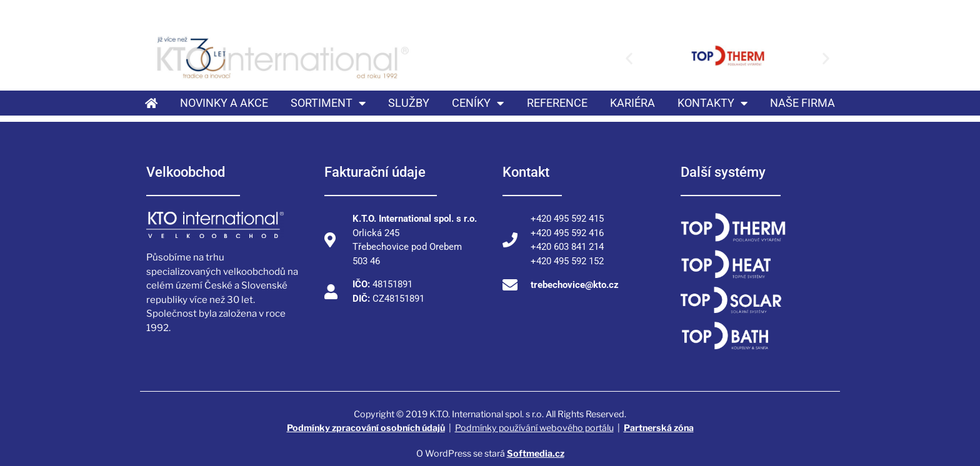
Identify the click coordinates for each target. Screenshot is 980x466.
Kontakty (712, 103)
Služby (409, 103)
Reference (557, 103)
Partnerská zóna (659, 428)
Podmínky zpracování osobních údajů (366, 428)
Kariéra (632, 103)
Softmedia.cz (536, 453)
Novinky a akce (224, 103)
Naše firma (802, 103)
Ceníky (478, 103)
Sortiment (328, 103)
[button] (629, 58)
